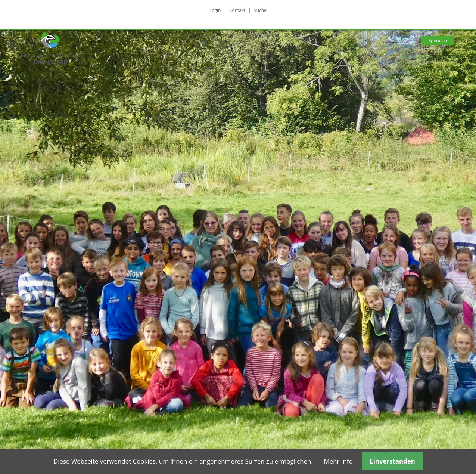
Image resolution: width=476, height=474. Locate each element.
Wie (241, 41)
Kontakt (237, 10)
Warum (165, 41)
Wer (206, 41)
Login (215, 10)
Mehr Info (338, 461)
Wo (310, 41)
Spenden (438, 41)
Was (276, 41)
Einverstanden (392, 461)
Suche (260, 10)
